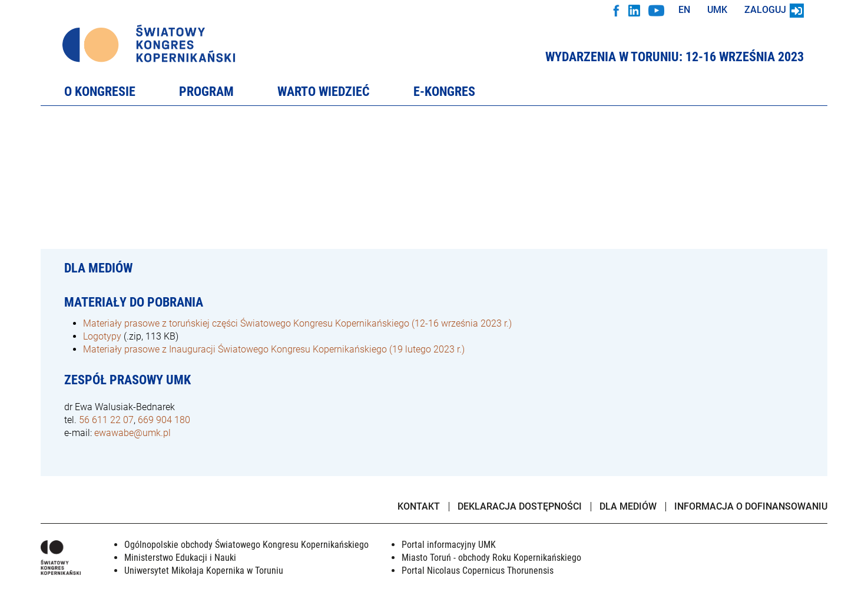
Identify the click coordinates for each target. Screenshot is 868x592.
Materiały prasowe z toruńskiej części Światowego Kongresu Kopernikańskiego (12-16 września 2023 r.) (297, 323)
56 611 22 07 (106, 420)
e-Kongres (444, 92)
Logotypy (102, 336)
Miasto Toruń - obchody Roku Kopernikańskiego (491, 558)
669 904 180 (164, 420)
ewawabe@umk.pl (132, 433)
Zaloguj (774, 10)
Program (206, 92)
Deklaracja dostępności (520, 507)
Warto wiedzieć (324, 92)
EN (684, 10)
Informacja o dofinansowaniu (751, 507)
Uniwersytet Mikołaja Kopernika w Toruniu (204, 571)
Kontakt (419, 507)
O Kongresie (100, 92)
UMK (717, 10)
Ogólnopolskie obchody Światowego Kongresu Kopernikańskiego (246, 545)
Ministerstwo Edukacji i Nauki (180, 558)
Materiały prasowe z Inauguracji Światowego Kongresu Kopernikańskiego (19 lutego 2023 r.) (274, 349)
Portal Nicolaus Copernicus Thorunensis (478, 571)
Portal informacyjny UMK (449, 545)
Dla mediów (628, 507)
